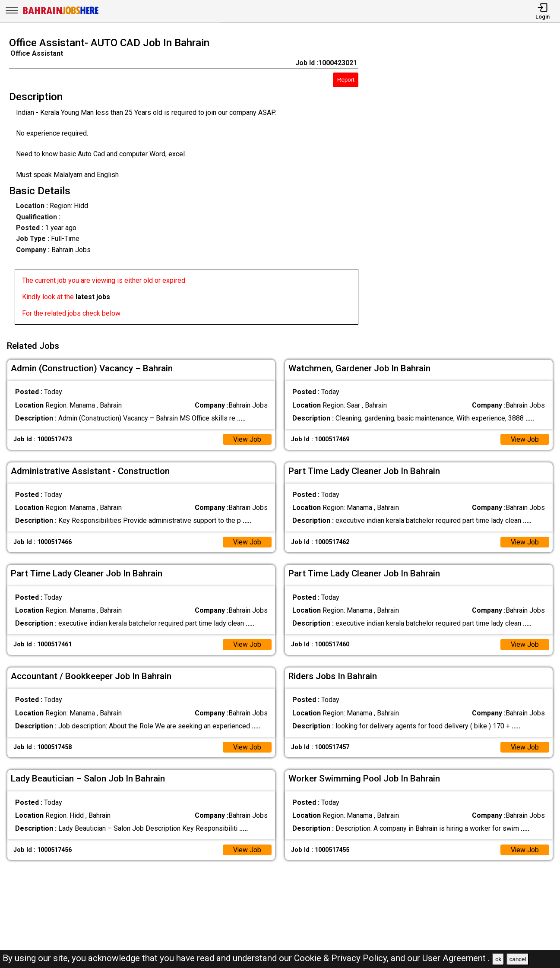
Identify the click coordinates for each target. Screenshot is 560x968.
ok (498, 959)
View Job (247, 438)
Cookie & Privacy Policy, (342, 958)
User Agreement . (456, 958)
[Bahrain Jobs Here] (61, 14)
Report (346, 80)
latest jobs (93, 297)
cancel (518, 959)
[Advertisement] (466, 183)
